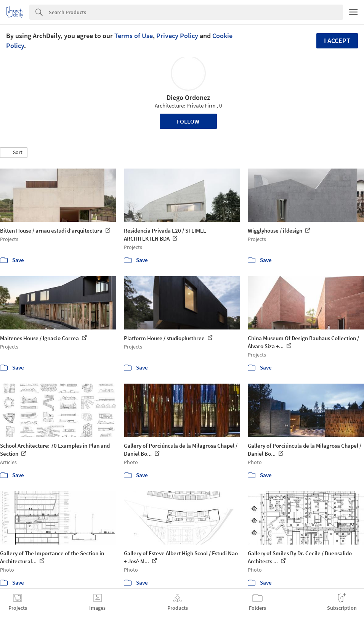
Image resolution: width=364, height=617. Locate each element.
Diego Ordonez (188, 97)
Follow (188, 121)
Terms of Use (134, 36)
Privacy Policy (177, 36)
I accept (337, 41)
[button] (14, 153)
